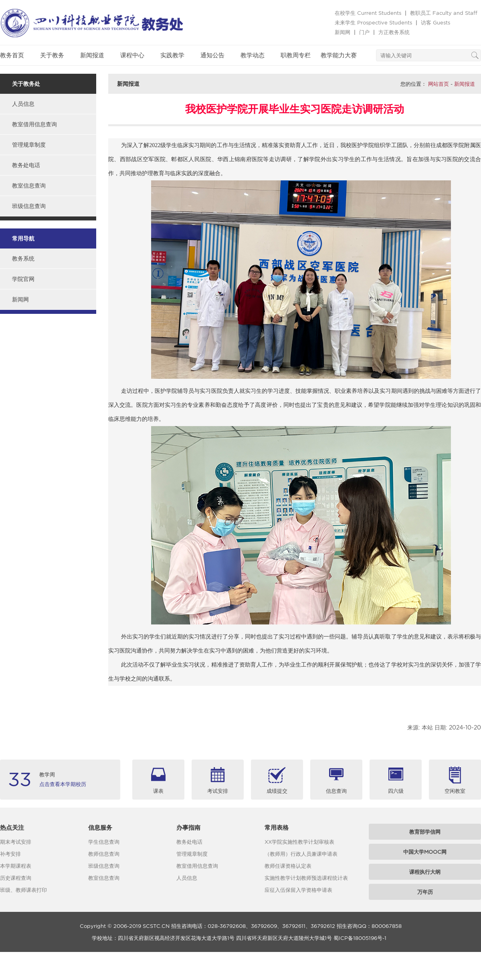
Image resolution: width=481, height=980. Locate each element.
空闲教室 (455, 791)
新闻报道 (92, 55)
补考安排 (10, 854)
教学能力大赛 (339, 55)
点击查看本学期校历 (63, 784)
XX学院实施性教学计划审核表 (299, 842)
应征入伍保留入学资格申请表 (298, 890)
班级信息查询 (29, 206)
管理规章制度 (29, 145)
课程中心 (132, 55)
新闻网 (343, 32)
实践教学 (172, 55)
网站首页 (439, 84)
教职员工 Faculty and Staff (444, 13)
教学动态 (253, 55)
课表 (158, 791)
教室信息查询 (29, 186)
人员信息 (23, 104)
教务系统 (23, 259)
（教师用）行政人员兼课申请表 (301, 854)
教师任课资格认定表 (288, 866)
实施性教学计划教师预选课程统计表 (306, 878)
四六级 (396, 791)
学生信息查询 (104, 842)
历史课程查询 (16, 878)
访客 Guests (436, 22)
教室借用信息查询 (34, 124)
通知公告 (212, 55)
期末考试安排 (16, 842)
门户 (364, 32)
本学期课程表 (16, 866)
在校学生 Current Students (368, 13)
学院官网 (23, 279)
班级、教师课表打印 (23, 890)
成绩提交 (277, 791)
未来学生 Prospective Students (373, 22)
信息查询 (336, 791)
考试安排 (218, 791)
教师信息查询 (104, 854)
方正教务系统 (394, 32)
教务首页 (12, 55)
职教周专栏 (296, 55)
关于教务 (52, 55)
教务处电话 (26, 165)
